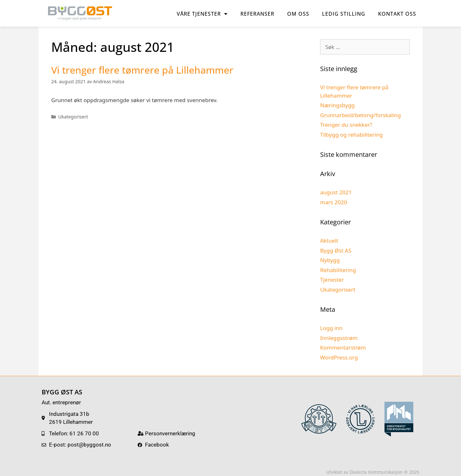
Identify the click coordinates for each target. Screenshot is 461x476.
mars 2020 (334, 202)
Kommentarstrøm (343, 347)
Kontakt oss (397, 14)
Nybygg (330, 260)
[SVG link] (319, 419)
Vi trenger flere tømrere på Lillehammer (142, 70)
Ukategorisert (73, 117)
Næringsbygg (337, 105)
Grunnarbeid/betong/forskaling (360, 115)
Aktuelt (329, 241)
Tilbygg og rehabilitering (352, 135)
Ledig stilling (344, 14)
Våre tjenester (202, 14)
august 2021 (336, 192)
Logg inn (331, 328)
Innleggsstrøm (339, 338)
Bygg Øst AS (336, 250)
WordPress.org (339, 357)
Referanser (257, 14)
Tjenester (332, 280)
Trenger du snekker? (346, 125)
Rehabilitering (338, 270)
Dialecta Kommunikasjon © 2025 (384, 472)
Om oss (298, 14)
